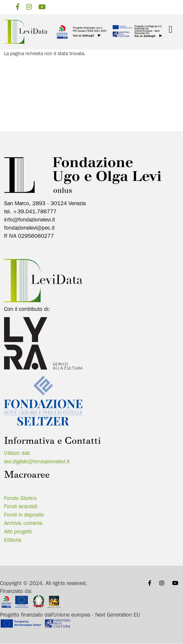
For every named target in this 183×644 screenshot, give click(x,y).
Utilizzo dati (17, 453)
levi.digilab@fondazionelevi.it (37, 461)
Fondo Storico (20, 498)
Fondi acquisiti (21, 506)
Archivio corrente (23, 523)
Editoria (13, 540)
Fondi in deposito (24, 515)
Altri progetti (18, 532)
